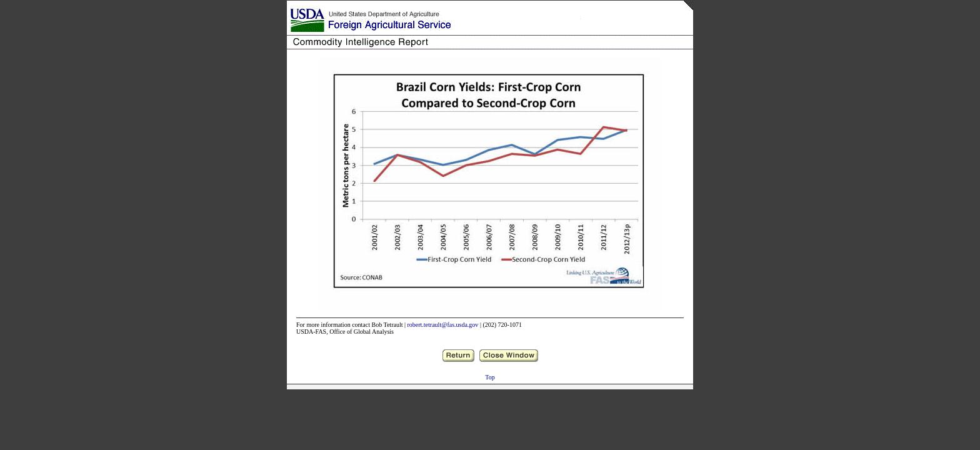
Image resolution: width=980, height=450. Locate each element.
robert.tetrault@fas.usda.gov (442, 325)
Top (490, 377)
